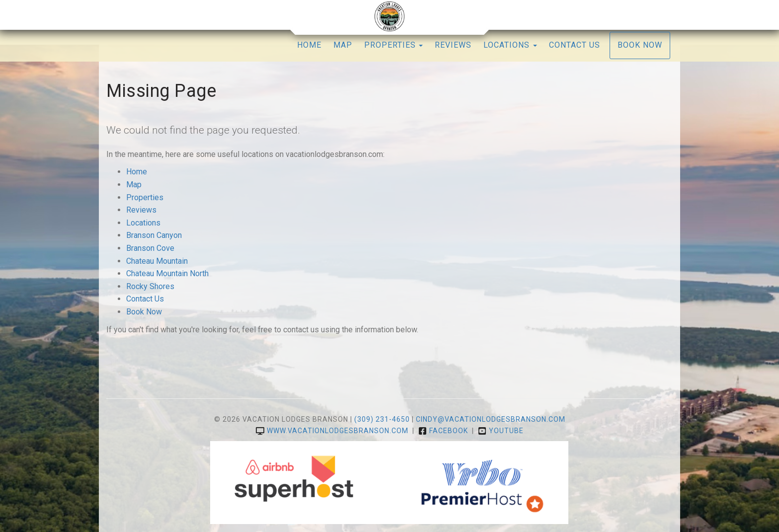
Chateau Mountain (157, 261)
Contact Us (575, 45)
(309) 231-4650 (649, 15)
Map (343, 45)
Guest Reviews (179, 15)
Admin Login (125, 15)
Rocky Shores (150, 286)
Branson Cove (150, 248)
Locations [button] (510, 45)
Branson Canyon (154, 235)
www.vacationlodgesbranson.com (332, 431)
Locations (143, 223)
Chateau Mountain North (167, 273)
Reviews (453, 45)
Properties (390, 45)
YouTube (596, 15)
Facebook (555, 15)
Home (309, 45)
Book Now (640, 45)
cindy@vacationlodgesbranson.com (491, 419)
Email (222, 15)
